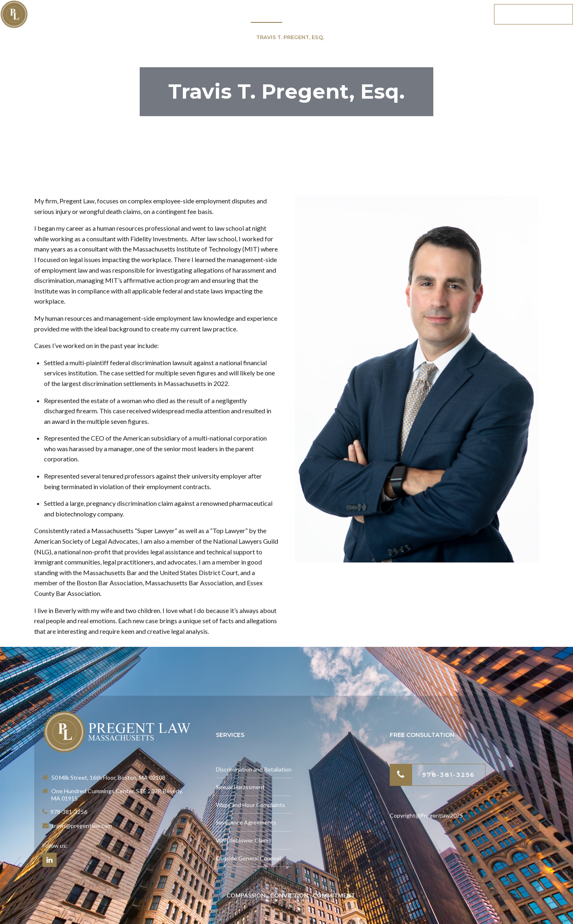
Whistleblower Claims (244, 840)
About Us (267, 14)
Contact (459, 14)
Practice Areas (205, 14)
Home (150, 14)
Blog (415, 14)
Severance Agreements (246, 822)
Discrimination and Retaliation (254, 769)
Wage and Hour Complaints (250, 805)
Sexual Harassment (240, 787)
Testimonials (325, 14)
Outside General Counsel (248, 858)
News (377, 14)
